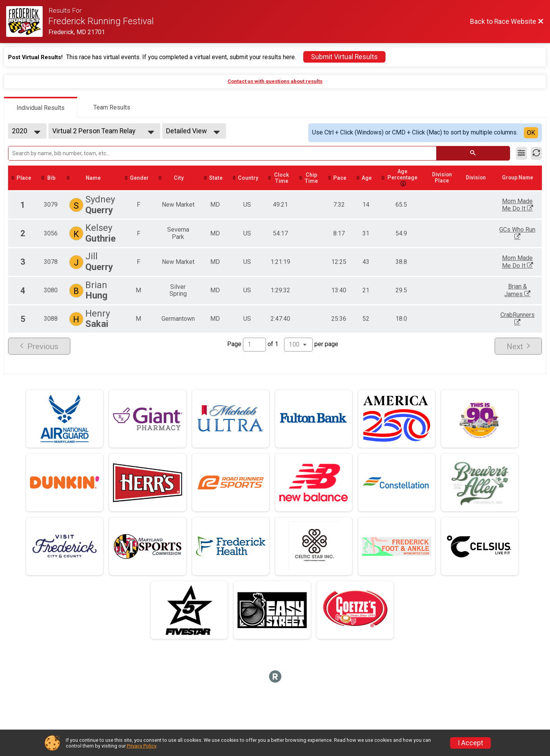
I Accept (470, 743)
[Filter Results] (521, 153)
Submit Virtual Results (344, 57)
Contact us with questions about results (275, 81)
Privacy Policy (141, 746)
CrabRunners (527, 319)
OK (531, 133)
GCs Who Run (527, 234)
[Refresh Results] (536, 153)
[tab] (41, 107)
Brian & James (527, 291)
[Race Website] (27, 22)
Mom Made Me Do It (527, 206)
